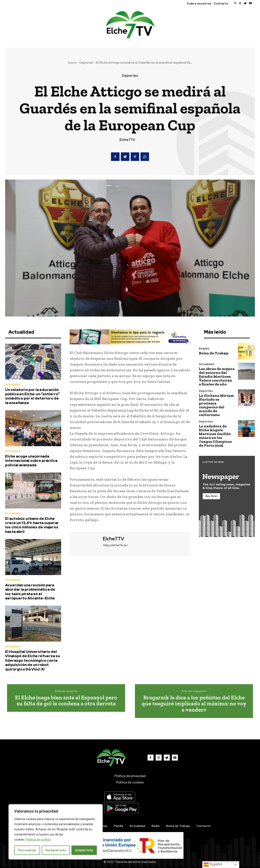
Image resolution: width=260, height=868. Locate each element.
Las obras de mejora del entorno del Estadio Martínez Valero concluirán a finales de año (217, 376)
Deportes (86, 62)
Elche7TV (127, 140)
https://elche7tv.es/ (115, 545)
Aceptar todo (84, 850)
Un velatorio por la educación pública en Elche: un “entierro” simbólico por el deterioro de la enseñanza (32, 396)
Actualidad (13, 384)
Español (213, 865)
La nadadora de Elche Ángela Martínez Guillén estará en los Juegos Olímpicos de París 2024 (215, 436)
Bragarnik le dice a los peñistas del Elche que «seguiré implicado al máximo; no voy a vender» (194, 704)
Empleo (204, 349)
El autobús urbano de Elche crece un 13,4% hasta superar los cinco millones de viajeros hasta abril (32, 525)
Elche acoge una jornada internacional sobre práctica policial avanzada (31, 461)
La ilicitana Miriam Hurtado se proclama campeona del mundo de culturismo (216, 405)
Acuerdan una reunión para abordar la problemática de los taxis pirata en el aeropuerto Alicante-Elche (30, 592)
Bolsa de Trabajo (214, 353)
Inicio (72, 62)
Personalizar (27, 850)
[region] (56, 832)
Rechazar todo (56, 850)
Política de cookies (38, 840)
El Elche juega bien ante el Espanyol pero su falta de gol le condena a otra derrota (66, 701)
